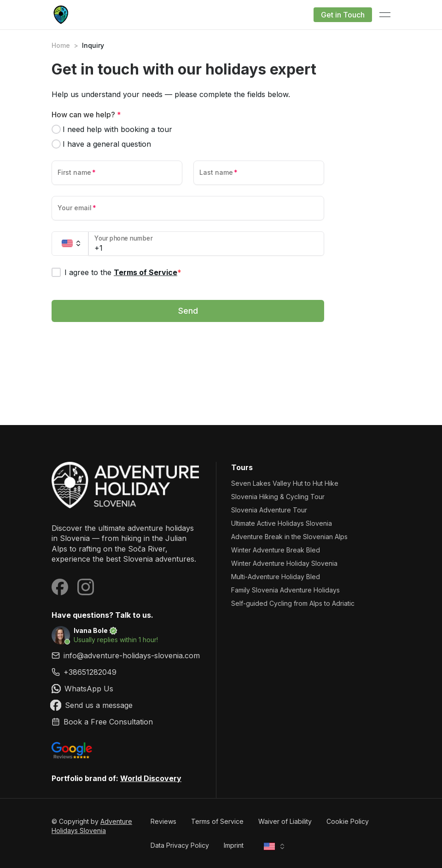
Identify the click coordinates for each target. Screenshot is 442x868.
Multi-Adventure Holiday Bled (276, 577)
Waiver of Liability (285, 821)
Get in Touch (343, 15)
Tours (242, 467)
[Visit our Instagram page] (86, 587)
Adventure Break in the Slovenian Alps (289, 537)
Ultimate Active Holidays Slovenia (282, 523)
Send (188, 311)
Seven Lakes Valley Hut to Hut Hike (285, 483)
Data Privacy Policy (180, 845)
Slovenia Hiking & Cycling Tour (278, 497)
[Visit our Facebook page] (60, 587)
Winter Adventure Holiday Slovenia (284, 563)
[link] (126, 672)
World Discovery (151, 778)
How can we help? (86, 115)
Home (61, 45)
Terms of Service (145, 272)
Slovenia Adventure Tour (269, 510)
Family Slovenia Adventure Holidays (285, 590)
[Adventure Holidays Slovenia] (126, 485)
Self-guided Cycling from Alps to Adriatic (293, 603)
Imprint (234, 845)
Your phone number (124, 239)
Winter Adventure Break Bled (276, 550)
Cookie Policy (348, 821)
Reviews (163, 821)
